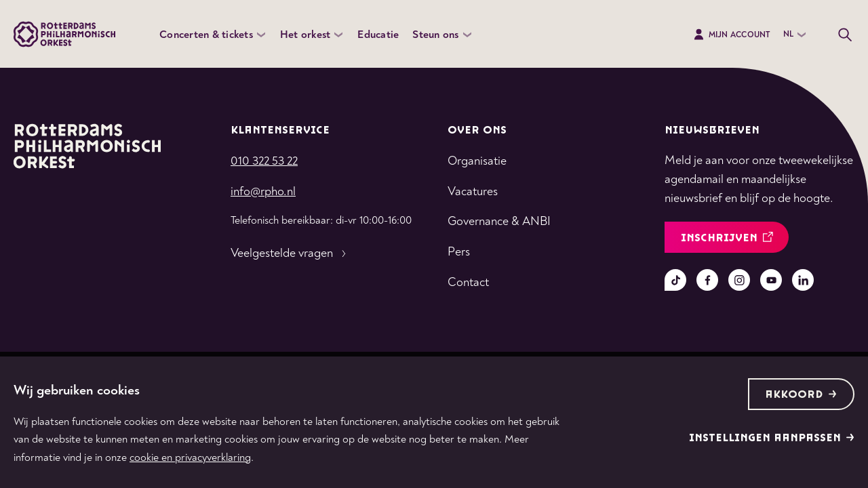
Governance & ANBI (499, 221)
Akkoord (801, 395)
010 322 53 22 (264, 161)
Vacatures (473, 191)
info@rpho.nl (263, 191)
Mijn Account (731, 35)
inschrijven (727, 238)
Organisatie (477, 161)
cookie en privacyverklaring (190, 457)
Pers (459, 252)
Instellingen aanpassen (772, 438)
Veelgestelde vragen (290, 253)
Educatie (378, 35)
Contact (468, 282)
